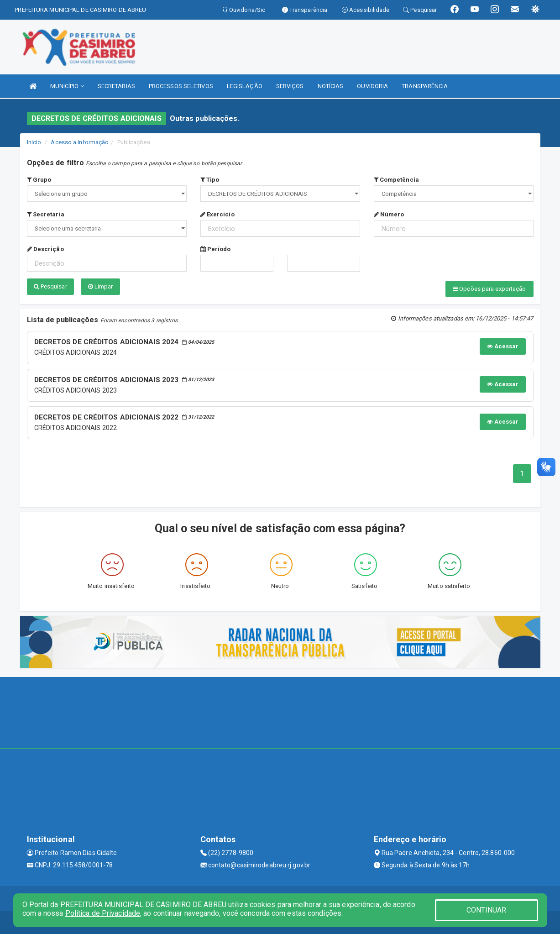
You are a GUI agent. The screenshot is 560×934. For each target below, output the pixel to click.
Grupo (39, 180)
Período (216, 249)
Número (389, 214)
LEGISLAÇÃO (245, 86)
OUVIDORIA (372, 86)
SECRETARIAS (116, 86)
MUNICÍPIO (67, 86)
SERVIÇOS (290, 86)
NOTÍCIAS (331, 86)
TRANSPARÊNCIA (425, 86)
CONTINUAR (487, 910)
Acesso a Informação (80, 142)
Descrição (45, 249)
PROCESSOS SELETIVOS (181, 86)
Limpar (101, 286)
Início (34, 142)
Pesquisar (50, 286)
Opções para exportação (489, 289)
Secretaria (46, 214)
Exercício (217, 214)
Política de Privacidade (103, 913)
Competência (396, 180)
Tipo (210, 180)
